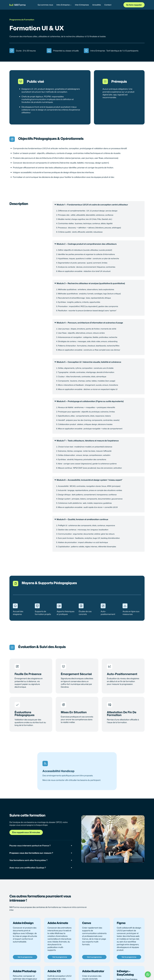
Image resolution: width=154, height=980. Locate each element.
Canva (87, 923)
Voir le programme (25, 957)
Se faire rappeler (134, 5)
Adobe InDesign (23, 923)
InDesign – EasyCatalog (125, 973)
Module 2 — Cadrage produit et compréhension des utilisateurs (87, 244)
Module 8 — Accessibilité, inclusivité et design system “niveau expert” (90, 480)
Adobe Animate (58, 923)
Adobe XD (54, 971)
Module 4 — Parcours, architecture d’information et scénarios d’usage (90, 323)
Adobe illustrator (93, 971)
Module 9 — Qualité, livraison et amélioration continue (82, 519)
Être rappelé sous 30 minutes (26, 832)
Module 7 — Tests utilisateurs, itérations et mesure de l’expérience (88, 441)
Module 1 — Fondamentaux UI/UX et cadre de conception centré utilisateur (92, 205)
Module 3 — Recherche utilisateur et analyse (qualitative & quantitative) (91, 283)
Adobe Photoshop (25, 971)
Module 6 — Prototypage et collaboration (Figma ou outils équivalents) (90, 401)
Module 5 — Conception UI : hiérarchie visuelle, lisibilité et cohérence (89, 362)
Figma (121, 923)
